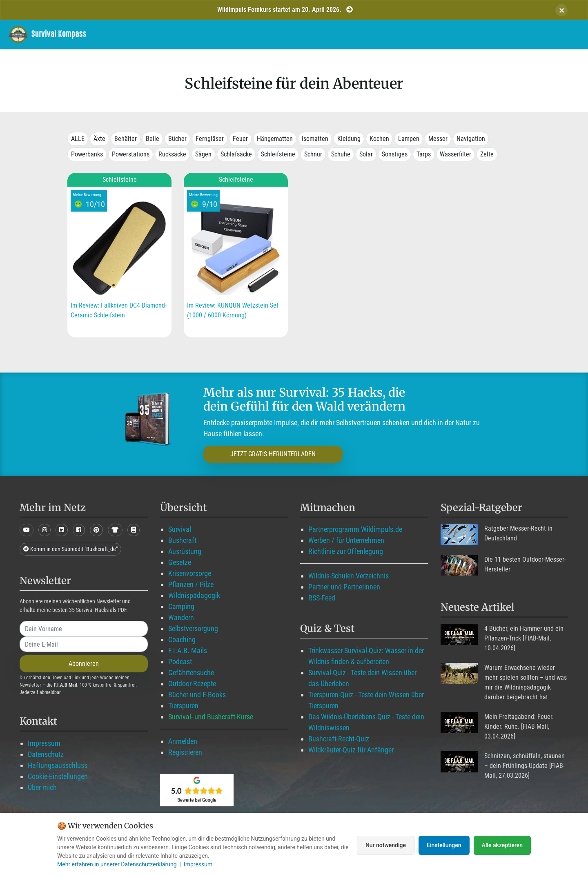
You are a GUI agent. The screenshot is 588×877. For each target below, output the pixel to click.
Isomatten (315, 139)
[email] (84, 644)
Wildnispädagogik (194, 595)
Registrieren (185, 752)
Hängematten (275, 139)
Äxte (99, 139)
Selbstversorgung (193, 628)
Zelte (487, 154)
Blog (385, 34)
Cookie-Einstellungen (58, 776)
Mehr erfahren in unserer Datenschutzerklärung (117, 864)
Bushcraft (182, 540)
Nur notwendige (386, 845)
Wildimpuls (274, 34)
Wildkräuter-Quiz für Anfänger (351, 750)
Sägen (203, 154)
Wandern (181, 617)
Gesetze (180, 562)
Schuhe (341, 154)
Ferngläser (210, 139)
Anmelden (183, 741)
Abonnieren (84, 664)
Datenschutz (46, 754)
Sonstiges (395, 154)
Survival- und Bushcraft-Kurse (211, 717)
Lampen (409, 139)
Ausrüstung (185, 551)
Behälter (126, 139)
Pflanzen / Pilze (191, 584)
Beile (153, 139)
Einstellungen (444, 845)
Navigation (471, 139)
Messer (438, 139)
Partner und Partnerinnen (344, 587)
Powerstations (131, 154)
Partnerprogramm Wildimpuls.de (355, 529)
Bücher (177, 139)
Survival (180, 529)
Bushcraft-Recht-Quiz (339, 739)
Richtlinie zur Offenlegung (346, 551)
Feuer (240, 139)
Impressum (44, 743)
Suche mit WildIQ (520, 34)
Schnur (313, 154)
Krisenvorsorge (190, 573)
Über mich (42, 787)
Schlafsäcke (236, 154)
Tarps (424, 154)
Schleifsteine (278, 154)
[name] (84, 629)
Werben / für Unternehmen (346, 540)
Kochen (379, 139)
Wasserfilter (455, 154)
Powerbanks (87, 154)
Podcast (180, 662)
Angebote (427, 34)
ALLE (78, 139)
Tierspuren (183, 706)
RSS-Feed (322, 598)
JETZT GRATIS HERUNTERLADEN (273, 454)
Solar (366, 154)
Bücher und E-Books (197, 695)
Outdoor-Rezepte (192, 684)
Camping (181, 606)
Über (466, 34)
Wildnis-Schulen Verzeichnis (349, 576)
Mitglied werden (333, 34)
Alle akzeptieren (502, 845)
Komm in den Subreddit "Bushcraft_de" (70, 549)
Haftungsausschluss (58, 765)
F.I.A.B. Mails (188, 650)
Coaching (182, 639)
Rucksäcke (172, 154)
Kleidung (349, 139)
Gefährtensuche (191, 673)
